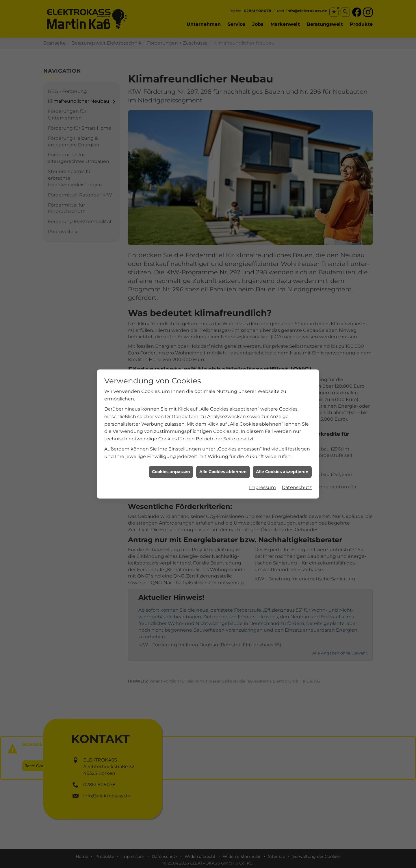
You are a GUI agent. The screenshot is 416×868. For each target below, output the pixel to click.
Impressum (262, 469)
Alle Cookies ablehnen (223, 453)
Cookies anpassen (171, 453)
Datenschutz (297, 469)
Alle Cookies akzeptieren (282, 453)
